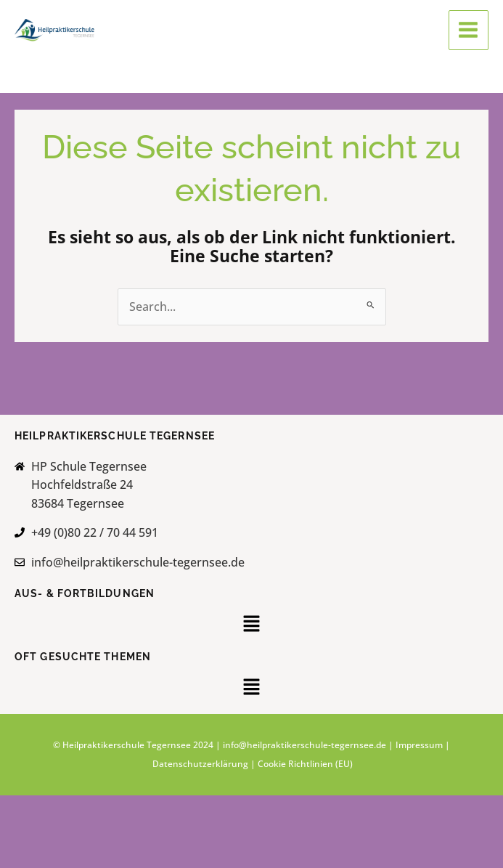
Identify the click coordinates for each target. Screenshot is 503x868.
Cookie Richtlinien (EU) (305, 764)
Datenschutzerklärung (201, 764)
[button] (251, 625)
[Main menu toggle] (469, 30)
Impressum (419, 745)
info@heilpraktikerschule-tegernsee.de (304, 745)
